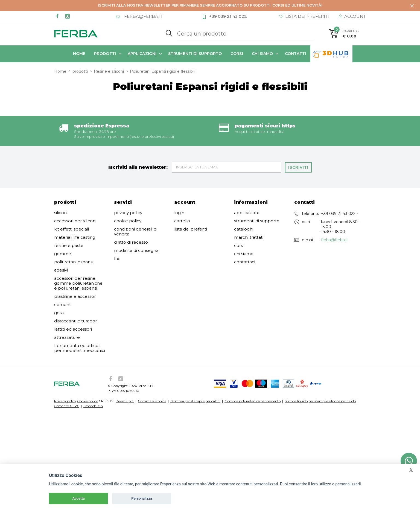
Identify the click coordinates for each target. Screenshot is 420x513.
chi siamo (262, 53)
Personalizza (142, 498)
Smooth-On (93, 376)
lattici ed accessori (73, 299)
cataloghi (244, 199)
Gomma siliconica (152, 371)
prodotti (105, 53)
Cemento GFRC (67, 376)
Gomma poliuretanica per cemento (253, 371)
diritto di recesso (131, 212)
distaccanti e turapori (76, 291)
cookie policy (128, 191)
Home (79, 53)
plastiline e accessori (75, 267)
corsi (237, 53)
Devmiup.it (125, 371)
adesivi (61, 240)
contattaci (245, 232)
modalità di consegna (136, 221)
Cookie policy (87, 371)
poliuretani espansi (74, 232)
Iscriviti (299, 137)
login (179, 183)
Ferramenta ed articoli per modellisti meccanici (80, 318)
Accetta (79, 498)
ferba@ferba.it (335, 210)
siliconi (61, 183)
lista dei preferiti (191, 199)
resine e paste (69, 216)
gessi (59, 283)
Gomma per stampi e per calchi (195, 371)
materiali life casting (75, 208)
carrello (182, 191)
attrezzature (67, 308)
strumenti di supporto (195, 53)
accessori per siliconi (75, 191)
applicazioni (142, 53)
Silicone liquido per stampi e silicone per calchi (320, 371)
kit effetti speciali (72, 199)
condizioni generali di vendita (136, 202)
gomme (63, 224)
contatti (296, 53)
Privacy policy (65, 371)
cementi (63, 275)
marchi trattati (249, 208)
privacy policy (128, 183)
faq (117, 229)
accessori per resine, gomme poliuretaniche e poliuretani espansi (78, 253)
